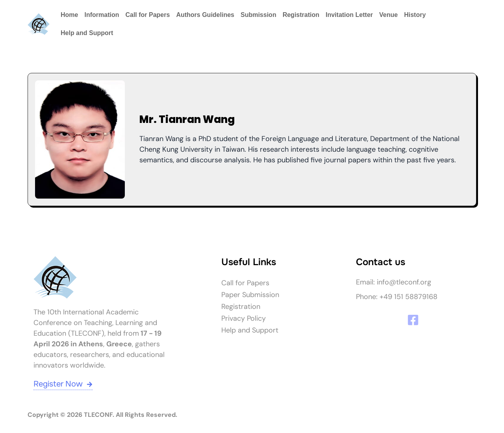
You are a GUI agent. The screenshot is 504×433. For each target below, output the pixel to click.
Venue (388, 15)
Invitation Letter (349, 15)
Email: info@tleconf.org (394, 282)
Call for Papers (147, 15)
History (415, 15)
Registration (301, 15)
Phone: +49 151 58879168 (397, 297)
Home (69, 15)
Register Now (63, 384)
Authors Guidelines (205, 15)
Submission (258, 15)
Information (102, 15)
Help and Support (87, 33)
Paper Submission (250, 295)
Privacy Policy (244, 318)
